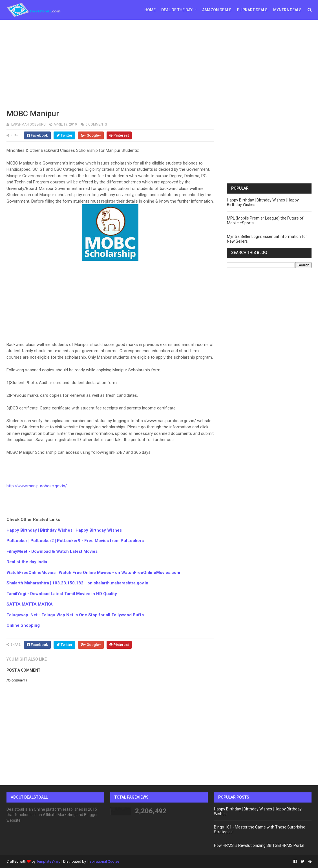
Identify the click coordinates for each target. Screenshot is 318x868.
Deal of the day (177, 10)
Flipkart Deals (252, 10)
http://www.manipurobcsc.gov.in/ (37, 486)
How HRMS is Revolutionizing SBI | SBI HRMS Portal (259, 845)
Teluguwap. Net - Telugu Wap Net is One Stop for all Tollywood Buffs (75, 615)
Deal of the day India (27, 562)
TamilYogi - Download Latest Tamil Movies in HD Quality (62, 594)
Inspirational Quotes (103, 861)
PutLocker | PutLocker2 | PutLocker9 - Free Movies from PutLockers (75, 541)
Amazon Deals (217, 10)
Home (150, 10)
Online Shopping (23, 625)
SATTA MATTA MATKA (30, 604)
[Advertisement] (159, 63)
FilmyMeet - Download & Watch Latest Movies (52, 551)
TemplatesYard (48, 861)
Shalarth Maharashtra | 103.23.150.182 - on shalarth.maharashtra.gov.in (77, 583)
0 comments (96, 124)
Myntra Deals (287, 10)
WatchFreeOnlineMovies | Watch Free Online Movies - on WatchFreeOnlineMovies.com (93, 573)
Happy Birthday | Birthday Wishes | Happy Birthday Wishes (64, 530)
